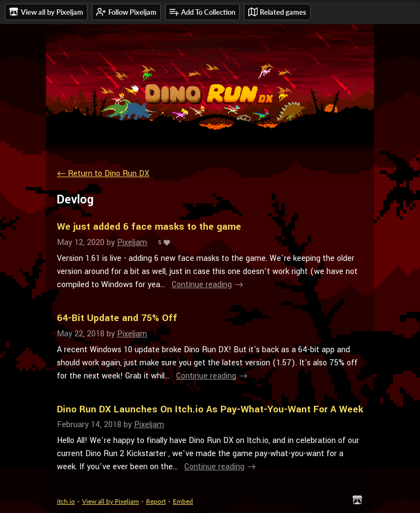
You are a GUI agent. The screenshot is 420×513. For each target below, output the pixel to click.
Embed (183, 501)
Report (156, 501)
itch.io (66, 501)
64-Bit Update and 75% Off (117, 318)
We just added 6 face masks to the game (149, 227)
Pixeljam (132, 243)
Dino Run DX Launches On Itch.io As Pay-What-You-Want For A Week (210, 409)
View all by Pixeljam (110, 501)
